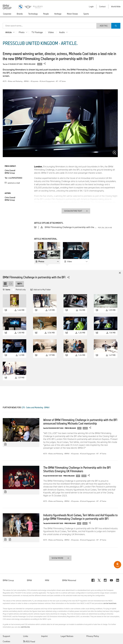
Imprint (44, 636)
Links (26, 636)
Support (6, 636)
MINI (47, 580)
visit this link (25, 627)
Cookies (6, 641)
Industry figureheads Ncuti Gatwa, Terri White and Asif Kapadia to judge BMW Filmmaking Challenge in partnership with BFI (80, 517)
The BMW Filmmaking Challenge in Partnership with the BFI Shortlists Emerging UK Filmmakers (77, 469)
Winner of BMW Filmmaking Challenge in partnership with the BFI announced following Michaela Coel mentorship (80, 422)
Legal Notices (67, 636)
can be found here (110, 603)
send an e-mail (12, 183)
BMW (29, 580)
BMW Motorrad (69, 580)
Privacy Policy (93, 636)
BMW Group (8, 580)
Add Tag (104, 26)
